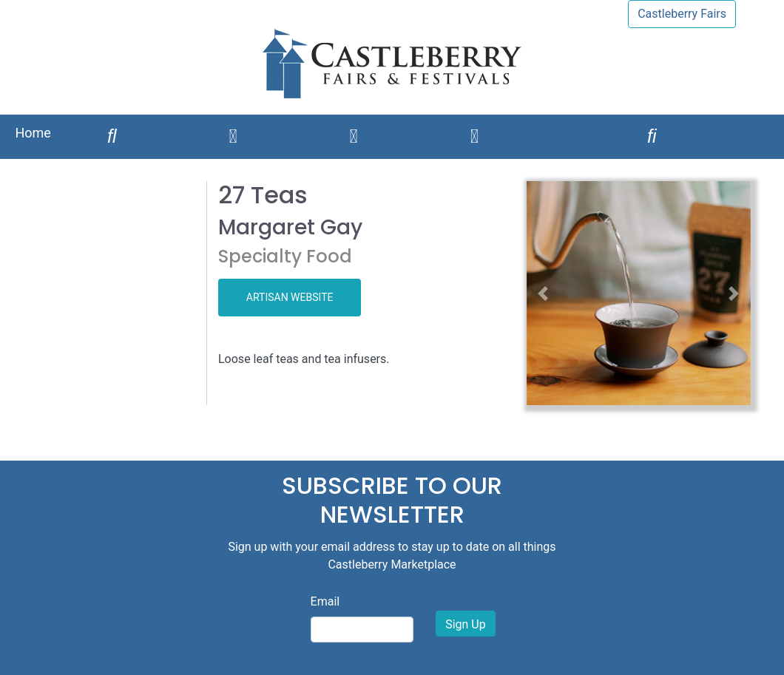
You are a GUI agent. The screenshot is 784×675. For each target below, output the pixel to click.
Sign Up (466, 624)
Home (33, 133)
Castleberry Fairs (682, 14)
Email (325, 601)
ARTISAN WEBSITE (290, 297)
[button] (543, 293)
